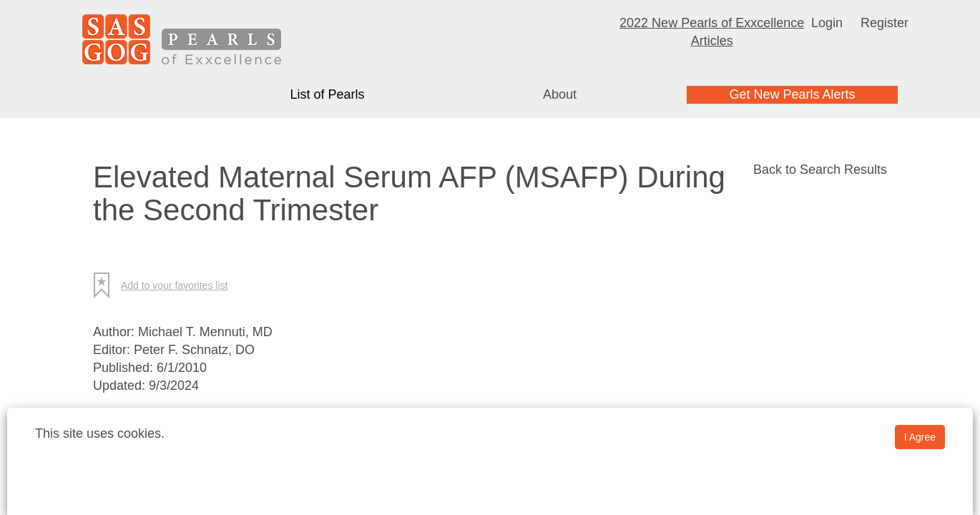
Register (885, 23)
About (560, 94)
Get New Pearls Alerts (792, 94)
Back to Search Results (820, 170)
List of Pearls (327, 94)
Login (827, 23)
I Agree (920, 437)
